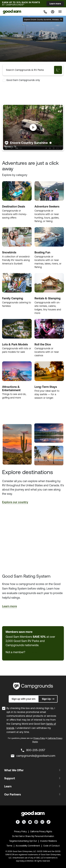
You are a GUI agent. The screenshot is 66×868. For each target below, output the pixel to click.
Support (10, 778)
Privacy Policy (39, 738)
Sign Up (48, 699)
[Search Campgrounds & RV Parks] (29, 70)
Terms (9, 846)
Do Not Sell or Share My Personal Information (33, 836)
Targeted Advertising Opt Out (23, 841)
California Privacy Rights (41, 832)
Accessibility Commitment (28, 846)
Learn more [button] (10, 606)
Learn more (55, 4)
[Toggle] (60, 12)
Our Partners (12, 794)
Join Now (32, 652)
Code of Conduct (51, 846)
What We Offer (14, 770)
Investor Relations (48, 841)
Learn (8, 786)
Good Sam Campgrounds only (23, 80)
